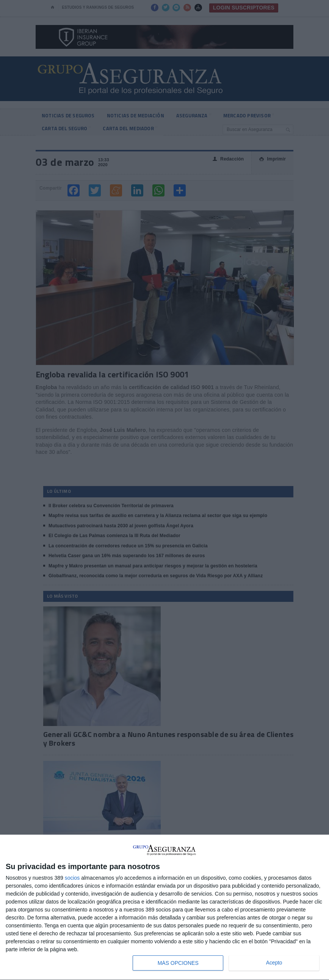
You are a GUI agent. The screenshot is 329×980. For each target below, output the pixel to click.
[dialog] (164, 908)
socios (72, 878)
